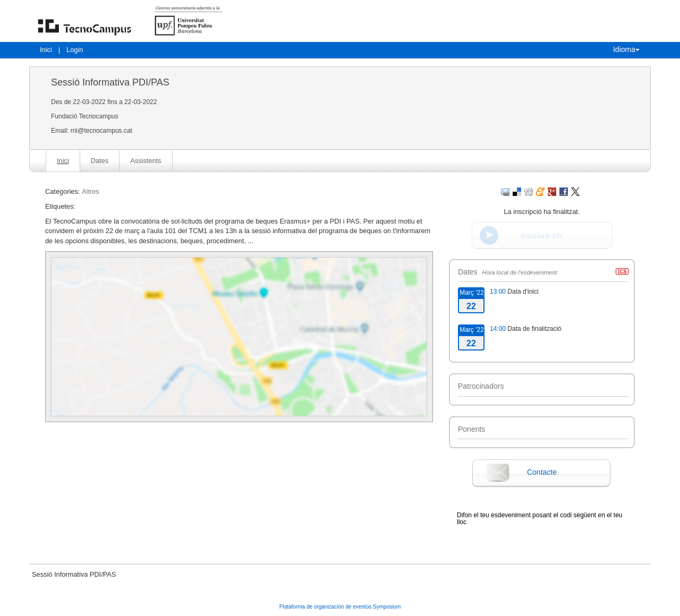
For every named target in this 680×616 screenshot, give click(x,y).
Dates (100, 161)
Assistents (146, 161)
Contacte (542, 472)
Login (75, 50)
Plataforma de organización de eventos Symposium (340, 607)
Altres (91, 191)
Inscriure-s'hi (542, 236)
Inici (46, 50)
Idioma (626, 49)
